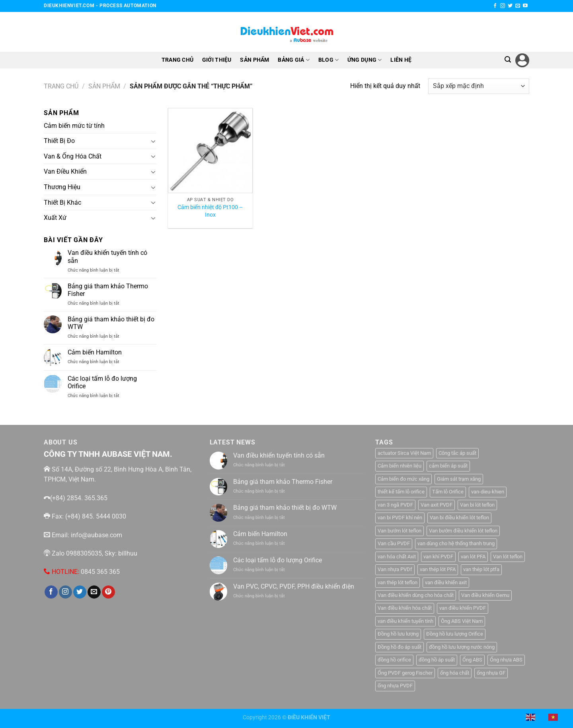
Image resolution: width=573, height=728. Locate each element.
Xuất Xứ (55, 218)
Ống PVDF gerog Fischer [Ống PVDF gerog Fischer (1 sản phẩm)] (405, 673)
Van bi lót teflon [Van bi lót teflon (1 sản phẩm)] (477, 505)
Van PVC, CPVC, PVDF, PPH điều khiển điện (294, 586)
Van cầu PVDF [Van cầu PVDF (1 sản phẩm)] (394, 543)
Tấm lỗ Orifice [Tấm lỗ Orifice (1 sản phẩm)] (448, 492)
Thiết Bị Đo (59, 141)
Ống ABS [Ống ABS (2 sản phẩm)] (472, 660)
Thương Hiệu (62, 187)
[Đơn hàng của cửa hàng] (479, 86)
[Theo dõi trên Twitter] (510, 6)
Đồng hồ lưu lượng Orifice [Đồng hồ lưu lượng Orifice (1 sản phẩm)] (455, 634)
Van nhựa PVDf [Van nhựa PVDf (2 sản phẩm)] (395, 569)
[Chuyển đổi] (153, 141)
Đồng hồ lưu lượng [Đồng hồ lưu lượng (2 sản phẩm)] (398, 634)
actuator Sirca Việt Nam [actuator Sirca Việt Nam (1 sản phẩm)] (404, 453)
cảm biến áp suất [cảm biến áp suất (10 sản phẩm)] (448, 466)
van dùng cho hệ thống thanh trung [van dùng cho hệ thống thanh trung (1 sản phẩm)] (456, 543)
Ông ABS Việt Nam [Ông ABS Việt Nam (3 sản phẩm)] (462, 621)
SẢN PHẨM (254, 60)
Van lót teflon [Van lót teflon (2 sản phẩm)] (508, 557)
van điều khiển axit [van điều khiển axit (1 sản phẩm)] (446, 582)
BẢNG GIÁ (294, 60)
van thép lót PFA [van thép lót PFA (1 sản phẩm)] (438, 569)
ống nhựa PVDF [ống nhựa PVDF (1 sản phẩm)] (395, 686)
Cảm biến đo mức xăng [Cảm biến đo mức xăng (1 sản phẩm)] (403, 479)
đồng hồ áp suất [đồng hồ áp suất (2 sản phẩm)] (437, 660)
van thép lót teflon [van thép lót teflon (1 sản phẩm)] (398, 582)
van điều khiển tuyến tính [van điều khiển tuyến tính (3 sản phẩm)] (405, 621)
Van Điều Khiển (65, 171)
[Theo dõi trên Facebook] (495, 6)
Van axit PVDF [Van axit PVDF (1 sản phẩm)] (437, 505)
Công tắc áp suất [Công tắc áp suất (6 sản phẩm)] (457, 453)
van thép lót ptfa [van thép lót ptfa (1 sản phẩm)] (481, 569)
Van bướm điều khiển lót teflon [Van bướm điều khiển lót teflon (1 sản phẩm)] (463, 531)
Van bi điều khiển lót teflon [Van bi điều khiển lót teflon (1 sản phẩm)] (459, 518)
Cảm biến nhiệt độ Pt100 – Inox (210, 211)
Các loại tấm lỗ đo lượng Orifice (102, 382)
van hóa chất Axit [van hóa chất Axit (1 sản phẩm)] (397, 557)
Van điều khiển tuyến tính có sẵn (107, 256)
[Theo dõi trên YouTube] (525, 6)
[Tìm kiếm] (508, 60)
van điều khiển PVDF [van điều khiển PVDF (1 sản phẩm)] (463, 608)
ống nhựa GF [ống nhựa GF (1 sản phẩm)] (491, 673)
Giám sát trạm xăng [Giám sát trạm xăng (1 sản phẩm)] (459, 479)
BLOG (329, 60)
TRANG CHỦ (178, 60)
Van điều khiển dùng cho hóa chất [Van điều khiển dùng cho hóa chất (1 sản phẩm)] (416, 595)
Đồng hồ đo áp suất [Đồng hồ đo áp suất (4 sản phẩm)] (400, 647)
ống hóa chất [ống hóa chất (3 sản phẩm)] (455, 673)
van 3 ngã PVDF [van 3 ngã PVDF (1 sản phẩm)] (395, 505)
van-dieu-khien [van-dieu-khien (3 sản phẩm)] (488, 492)
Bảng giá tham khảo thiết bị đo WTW (111, 323)
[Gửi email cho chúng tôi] (518, 6)
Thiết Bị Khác (62, 202)
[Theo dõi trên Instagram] (503, 6)
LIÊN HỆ (401, 60)
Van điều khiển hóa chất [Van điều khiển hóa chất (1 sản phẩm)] (405, 608)
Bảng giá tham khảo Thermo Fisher (108, 290)
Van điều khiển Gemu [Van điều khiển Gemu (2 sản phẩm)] (485, 595)
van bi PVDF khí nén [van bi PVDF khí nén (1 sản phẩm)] (400, 518)
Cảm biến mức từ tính (74, 126)
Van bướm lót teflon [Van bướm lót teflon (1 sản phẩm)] (400, 531)
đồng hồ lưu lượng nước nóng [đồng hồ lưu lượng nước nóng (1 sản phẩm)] (462, 647)
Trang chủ (61, 86)
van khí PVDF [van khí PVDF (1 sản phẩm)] (438, 557)
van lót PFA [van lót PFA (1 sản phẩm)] (473, 557)
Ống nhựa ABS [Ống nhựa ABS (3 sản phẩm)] (506, 660)
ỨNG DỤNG (365, 60)
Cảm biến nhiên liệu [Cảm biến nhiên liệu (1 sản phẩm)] (400, 466)
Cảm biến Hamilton (95, 352)
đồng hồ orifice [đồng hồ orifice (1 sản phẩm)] (394, 660)
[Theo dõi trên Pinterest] (108, 592)
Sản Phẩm (104, 86)
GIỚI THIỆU (217, 60)
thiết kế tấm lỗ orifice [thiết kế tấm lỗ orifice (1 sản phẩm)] (401, 492)
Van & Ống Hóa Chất (73, 156)
